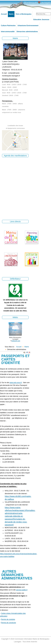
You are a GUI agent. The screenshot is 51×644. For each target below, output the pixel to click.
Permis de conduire (8, 619)
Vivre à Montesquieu (23, 14)
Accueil (4, 14)
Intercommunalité (8, 32)
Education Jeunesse (41, 20)
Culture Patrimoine (8, 26)
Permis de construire (8, 623)
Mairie (11, 14)
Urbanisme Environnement (28, 26)
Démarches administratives (27, 32)
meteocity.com (16, 341)
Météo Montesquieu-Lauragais (15, 338)
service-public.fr (22, 590)
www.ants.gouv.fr (16, 383)
